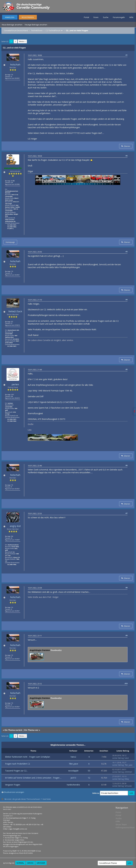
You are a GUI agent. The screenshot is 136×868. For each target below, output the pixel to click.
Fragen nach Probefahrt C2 (17, 764)
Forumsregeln (119, 17)
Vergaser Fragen (13, 785)
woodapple (73, 771)
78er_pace (73, 764)
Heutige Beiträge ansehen (36, 25)
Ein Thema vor (31, 730)
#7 (127, 513)
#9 (127, 635)
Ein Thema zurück (13, 730)
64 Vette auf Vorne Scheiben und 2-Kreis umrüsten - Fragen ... (33, 778)
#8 (127, 588)
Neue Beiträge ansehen (12, 25)
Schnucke (128, 786)
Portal (86, 17)
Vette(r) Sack (15, 311)
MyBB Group (36, 851)
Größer (41, 863)
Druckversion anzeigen (14, 792)
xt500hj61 (128, 772)
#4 (127, 300)
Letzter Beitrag (118, 758)
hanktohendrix (73, 785)
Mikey (127, 779)
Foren (96, 17)
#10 (126, 683)
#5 (127, 369)
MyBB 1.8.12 (17, 851)
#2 (127, 156)
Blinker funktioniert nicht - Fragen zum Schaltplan (28, 757)
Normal (20, 863)
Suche (106, 17)
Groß (30, 863)
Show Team (121, 824)
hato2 (73, 757)
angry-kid (15, 526)
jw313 (73, 778)
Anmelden (10, 17)
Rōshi (21, 853)
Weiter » (22, 41)
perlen (15, 384)
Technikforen (37, 30)
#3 (127, 252)
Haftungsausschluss (125, 827)
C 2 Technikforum (53, 30)
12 (89, 778)
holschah (15, 64)
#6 (127, 465)
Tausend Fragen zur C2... (16, 771)
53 (89, 771)
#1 (127, 55)
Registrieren (28, 17)
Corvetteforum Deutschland (16, 30)
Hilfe (131, 17)
